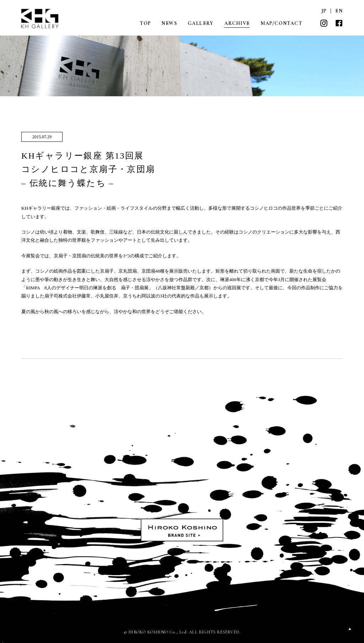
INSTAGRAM (324, 23)
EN (339, 11)
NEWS (169, 23)
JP (324, 11)
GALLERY (201, 23)
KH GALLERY (40, 19)
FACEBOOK (339, 23)
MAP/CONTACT (281, 23)
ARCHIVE (237, 23)
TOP (145, 23)
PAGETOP (350, 629)
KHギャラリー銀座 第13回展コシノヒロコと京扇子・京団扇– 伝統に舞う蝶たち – (88, 169)
